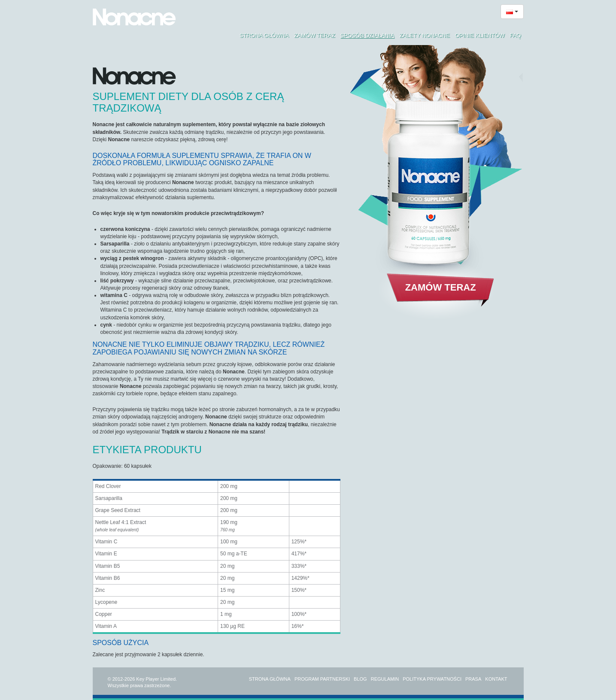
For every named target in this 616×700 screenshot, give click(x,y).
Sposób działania (367, 35)
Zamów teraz (315, 35)
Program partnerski (322, 679)
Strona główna (264, 35)
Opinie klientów (480, 35)
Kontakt (496, 679)
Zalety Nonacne (425, 35)
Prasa (473, 679)
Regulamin (385, 679)
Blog (360, 679)
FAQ (515, 35)
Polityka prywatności (432, 679)
